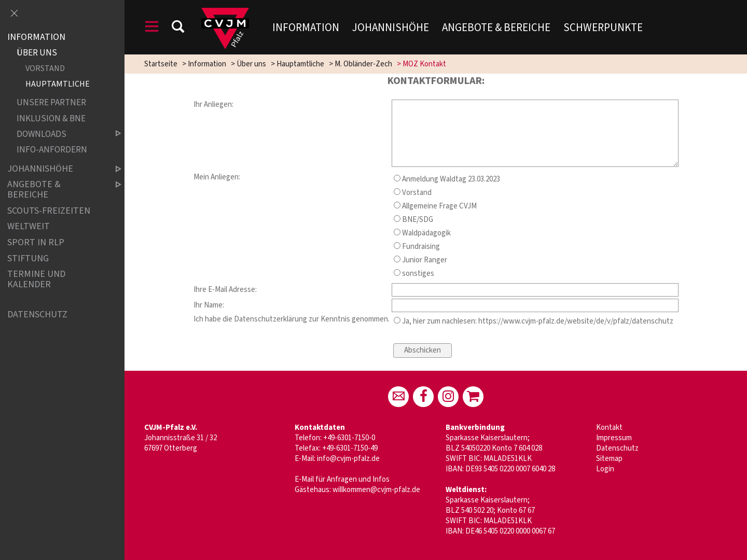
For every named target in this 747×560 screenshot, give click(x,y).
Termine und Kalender (36, 279)
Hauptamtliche (300, 64)
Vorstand (413, 193)
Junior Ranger (420, 260)
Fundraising (417, 247)
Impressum (614, 438)
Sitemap (609, 459)
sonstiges (414, 274)
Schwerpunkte (603, 27)
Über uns (251, 64)
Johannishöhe (391, 27)
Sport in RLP (36, 242)
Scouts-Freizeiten (49, 211)
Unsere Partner (51, 103)
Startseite (161, 64)
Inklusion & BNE (51, 118)
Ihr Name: (209, 305)
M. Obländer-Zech (363, 64)
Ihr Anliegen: (213, 104)
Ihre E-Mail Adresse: (225, 290)
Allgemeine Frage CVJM (435, 206)
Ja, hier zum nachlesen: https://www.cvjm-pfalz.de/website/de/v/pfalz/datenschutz (534, 321)
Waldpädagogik (422, 233)
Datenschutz (617, 448)
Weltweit (29, 227)
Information (306, 27)
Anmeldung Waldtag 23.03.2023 (447, 179)
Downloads (60, 134)
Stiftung (28, 258)
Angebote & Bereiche (496, 27)
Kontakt (609, 428)
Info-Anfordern (52, 150)
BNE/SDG (413, 220)
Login (605, 469)
